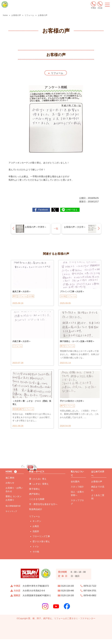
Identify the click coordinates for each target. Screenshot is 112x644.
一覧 (56, 229)
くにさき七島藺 (37, 504)
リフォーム (57, 73)
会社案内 (75, 486)
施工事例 (10, 482)
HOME (9, 476)
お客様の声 (97, 486)
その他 (36, 556)
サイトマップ (11, 516)
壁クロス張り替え (41, 546)
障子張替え (35, 494)
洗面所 (36, 536)
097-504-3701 (90, 595)
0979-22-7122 (90, 591)
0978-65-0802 (90, 600)
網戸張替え (35, 499)
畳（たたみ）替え (38, 484)
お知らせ (10, 488)
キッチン (37, 526)
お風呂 (36, 531)
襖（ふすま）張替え (39, 489)
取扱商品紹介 (36, 514)
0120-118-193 (68, 591)
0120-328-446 (68, 595)
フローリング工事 (41, 541)
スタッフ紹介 (77, 491)
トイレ (36, 551)
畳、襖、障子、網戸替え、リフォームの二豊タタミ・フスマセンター (62, 623)
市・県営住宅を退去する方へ (43, 509)
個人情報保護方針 (13, 511)
